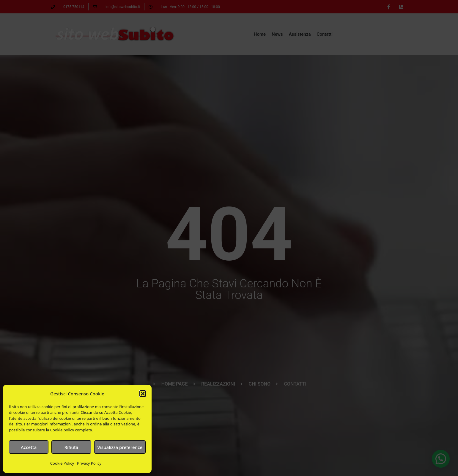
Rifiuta (71, 447)
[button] (143, 394)
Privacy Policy (89, 463)
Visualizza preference (120, 447)
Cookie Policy (62, 463)
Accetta (29, 447)
